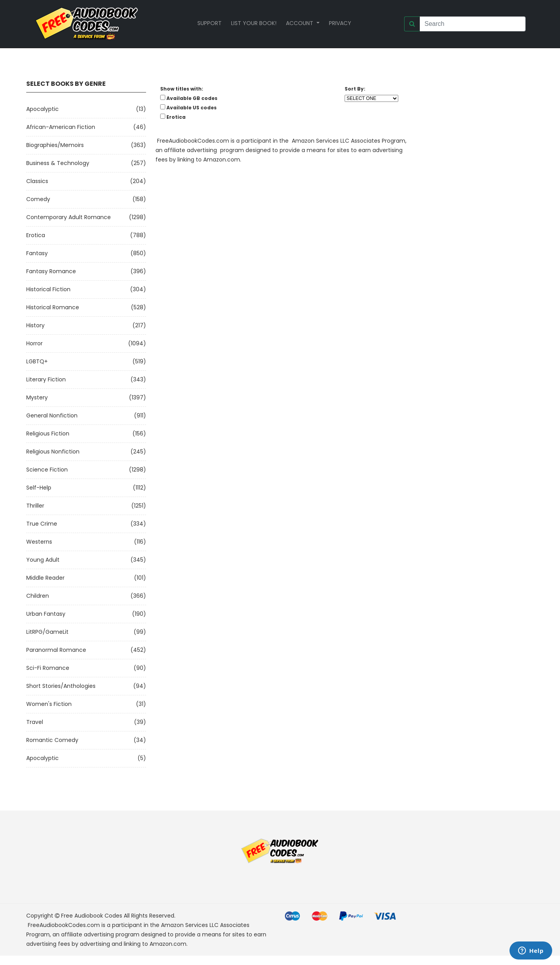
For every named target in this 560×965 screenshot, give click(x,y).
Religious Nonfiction (53, 452)
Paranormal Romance (56, 650)
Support (210, 23)
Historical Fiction (48, 289)
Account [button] (300, 23)
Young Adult (43, 560)
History (35, 325)
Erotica (36, 235)
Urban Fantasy (46, 614)
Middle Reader (45, 578)
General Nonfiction (52, 415)
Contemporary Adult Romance (69, 217)
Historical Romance (53, 307)
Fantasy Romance (51, 271)
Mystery (37, 397)
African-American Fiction (61, 127)
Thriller (35, 506)
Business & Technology (58, 163)
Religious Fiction (48, 434)
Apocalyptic (42, 109)
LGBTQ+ (37, 361)
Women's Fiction (49, 704)
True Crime (42, 524)
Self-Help (39, 488)
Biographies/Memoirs (55, 145)
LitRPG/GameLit (47, 632)
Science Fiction (47, 470)
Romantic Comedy (52, 740)
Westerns (39, 542)
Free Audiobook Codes (92, 916)
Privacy (340, 23)
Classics (37, 181)
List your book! (254, 23)
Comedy (38, 199)
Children (38, 596)
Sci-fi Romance (48, 668)
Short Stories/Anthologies (61, 686)
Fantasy (37, 253)
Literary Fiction (46, 379)
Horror (34, 343)
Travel (35, 722)
